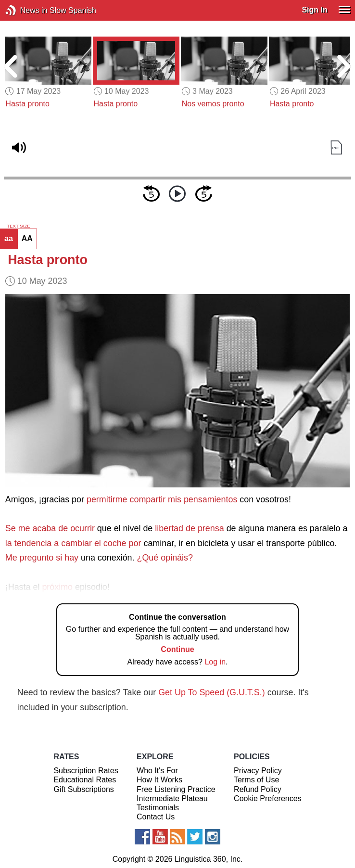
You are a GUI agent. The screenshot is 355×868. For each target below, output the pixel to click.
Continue (177, 649)
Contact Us (156, 817)
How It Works (159, 780)
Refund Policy (258, 789)
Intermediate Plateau (172, 798)
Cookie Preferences (268, 798)
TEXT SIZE (18, 226)
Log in (215, 662)
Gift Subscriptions (83, 789)
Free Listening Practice (176, 789)
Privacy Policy (258, 771)
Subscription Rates (86, 771)
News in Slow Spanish (25, 10)
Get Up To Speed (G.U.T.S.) (212, 692)
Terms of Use (256, 780)
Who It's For (157, 771)
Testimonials (158, 808)
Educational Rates (85, 780)
